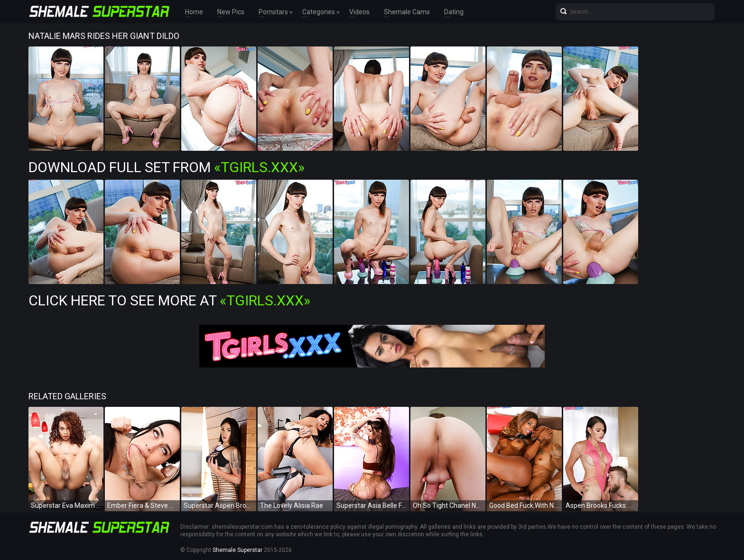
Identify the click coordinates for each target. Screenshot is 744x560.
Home (194, 12)
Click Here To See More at (169, 300)
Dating (454, 12)
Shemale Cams (407, 12)
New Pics (231, 12)
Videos (359, 12)
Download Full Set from (167, 167)
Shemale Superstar (237, 550)
